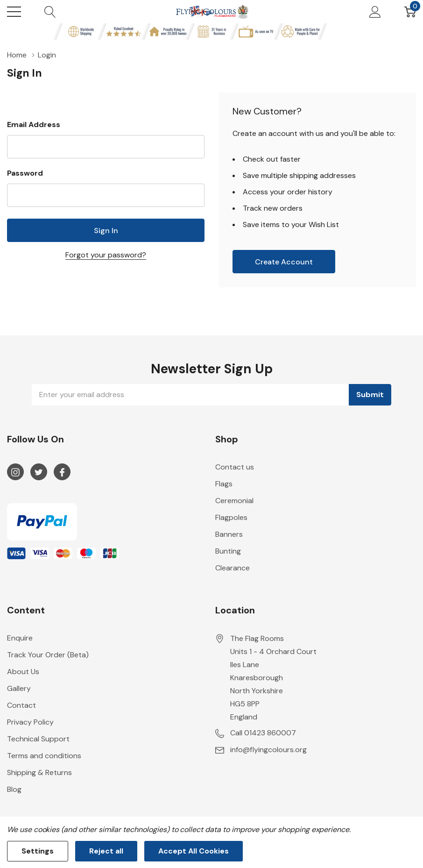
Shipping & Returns (39, 772)
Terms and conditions (44, 756)
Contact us (235, 467)
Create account (284, 262)
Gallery (19, 688)
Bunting (228, 551)
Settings (38, 851)
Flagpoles (231, 517)
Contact (21, 705)
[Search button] (50, 12)
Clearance (233, 568)
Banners (229, 534)
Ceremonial (234, 501)
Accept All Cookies (194, 851)
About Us (23, 672)
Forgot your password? (106, 255)
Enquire (20, 638)
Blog (14, 789)
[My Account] (375, 12)
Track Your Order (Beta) (48, 655)
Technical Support (38, 739)
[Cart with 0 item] (410, 12)
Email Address (34, 125)
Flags (224, 484)
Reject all (106, 851)
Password (25, 173)
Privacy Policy (30, 722)
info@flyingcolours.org (268, 750)
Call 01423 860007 (263, 733)
